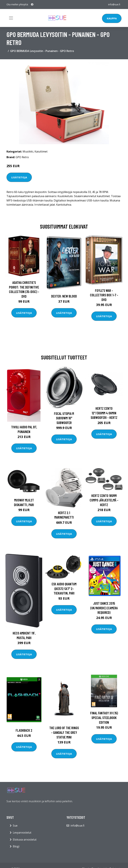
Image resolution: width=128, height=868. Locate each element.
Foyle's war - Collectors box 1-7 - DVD (104, 295)
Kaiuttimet (41, 151)
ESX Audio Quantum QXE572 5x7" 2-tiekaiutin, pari (64, 588)
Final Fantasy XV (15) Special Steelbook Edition (104, 718)
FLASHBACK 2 (24, 730)
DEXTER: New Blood (64, 296)
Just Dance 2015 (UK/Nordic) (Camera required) (104, 608)
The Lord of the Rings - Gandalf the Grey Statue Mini (64, 732)
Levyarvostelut (22, 833)
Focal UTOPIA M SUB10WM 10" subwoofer (64, 418)
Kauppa (112, 18)
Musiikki (28, 151)
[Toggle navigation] (11, 18)
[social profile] (32, 4)
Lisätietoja (19, 177)
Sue (15, 826)
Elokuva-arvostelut (25, 840)
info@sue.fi (114, 4)
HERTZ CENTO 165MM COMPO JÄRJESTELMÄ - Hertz (104, 500)
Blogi (16, 846)
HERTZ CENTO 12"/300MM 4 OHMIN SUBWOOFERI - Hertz (104, 413)
